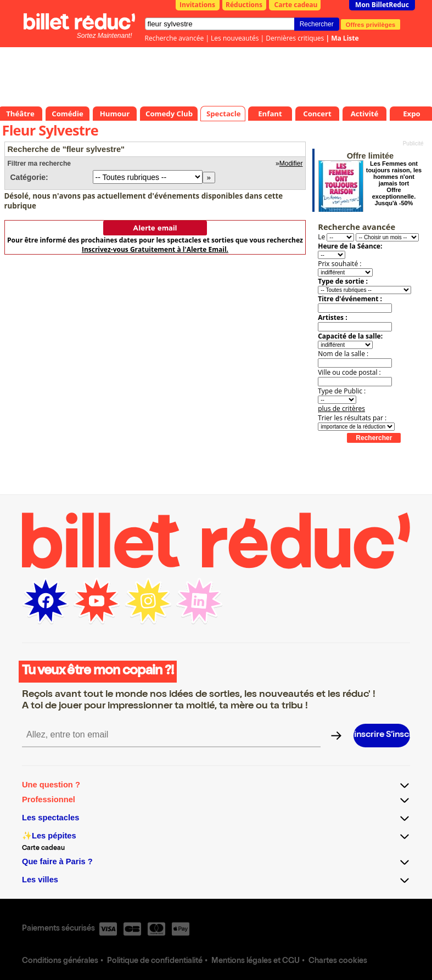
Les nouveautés (235, 38)
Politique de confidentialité (155, 961)
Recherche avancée (175, 38)
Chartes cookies (338, 961)
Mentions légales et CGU (256, 961)
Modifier (291, 164)
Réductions (244, 5)
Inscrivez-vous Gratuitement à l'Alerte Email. (155, 249)
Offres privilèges (371, 24)
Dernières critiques (295, 38)
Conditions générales (60, 961)
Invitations (197, 5)
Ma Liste (345, 38)
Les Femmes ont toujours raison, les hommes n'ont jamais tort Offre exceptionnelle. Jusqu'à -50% (394, 183)
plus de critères (341, 409)
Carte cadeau (296, 5)
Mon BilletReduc (382, 5)
